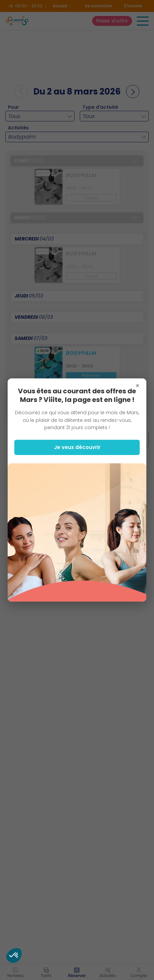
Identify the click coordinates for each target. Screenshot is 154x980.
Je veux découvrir (77, 447)
